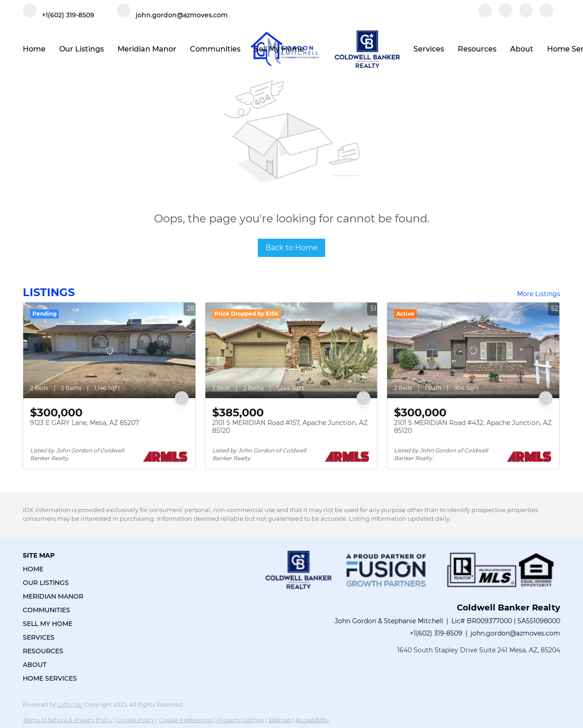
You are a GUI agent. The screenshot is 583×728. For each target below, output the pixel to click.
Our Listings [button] (82, 49)
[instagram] (526, 15)
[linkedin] (506, 15)
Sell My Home (279, 49)
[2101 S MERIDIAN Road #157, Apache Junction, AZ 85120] (291, 350)
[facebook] (485, 15)
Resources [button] (477, 49)
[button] (56, 569)
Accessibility (312, 720)
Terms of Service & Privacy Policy (68, 720)
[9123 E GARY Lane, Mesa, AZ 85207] (109, 350)
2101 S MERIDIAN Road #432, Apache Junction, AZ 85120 (473, 427)
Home (34, 49)
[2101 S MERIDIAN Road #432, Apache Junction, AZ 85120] (473, 350)
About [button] (522, 49)
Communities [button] (215, 49)
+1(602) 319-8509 (436, 633)
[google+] (547, 15)
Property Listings (240, 720)
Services (429, 49)
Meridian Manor (147, 49)
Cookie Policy (136, 720)
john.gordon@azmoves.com (515, 633)
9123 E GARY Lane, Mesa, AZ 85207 (84, 423)
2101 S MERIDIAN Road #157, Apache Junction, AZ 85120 (290, 427)
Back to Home (292, 248)
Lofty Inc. (70, 705)
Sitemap (280, 720)
